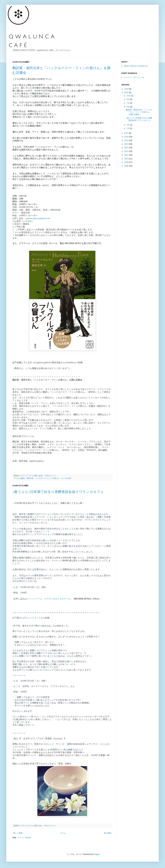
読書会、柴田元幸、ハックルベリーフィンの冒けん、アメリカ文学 (45, 478)
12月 (129, 96)
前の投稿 (108, 833)
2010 (127, 159)
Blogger (96, 854)
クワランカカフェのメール (57, 599)
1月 (128, 128)
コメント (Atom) (24, 838)
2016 (127, 137)
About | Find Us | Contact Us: (136, 66)
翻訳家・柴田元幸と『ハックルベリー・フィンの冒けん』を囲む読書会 (139, 112)
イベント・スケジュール (134, 77)
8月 (128, 99)
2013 (127, 148)
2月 (128, 125)
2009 (127, 162)
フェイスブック (33, 618)
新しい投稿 (18, 833)
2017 (127, 133)
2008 (127, 166)
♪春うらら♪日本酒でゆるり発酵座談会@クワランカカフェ (58, 492)
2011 (127, 155)
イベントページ (34, 599)
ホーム (63, 833)
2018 (127, 93)
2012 (127, 151)
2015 (127, 140)
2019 (127, 89)
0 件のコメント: (51, 476)
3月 (128, 107)
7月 (128, 103)
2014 (127, 144)
